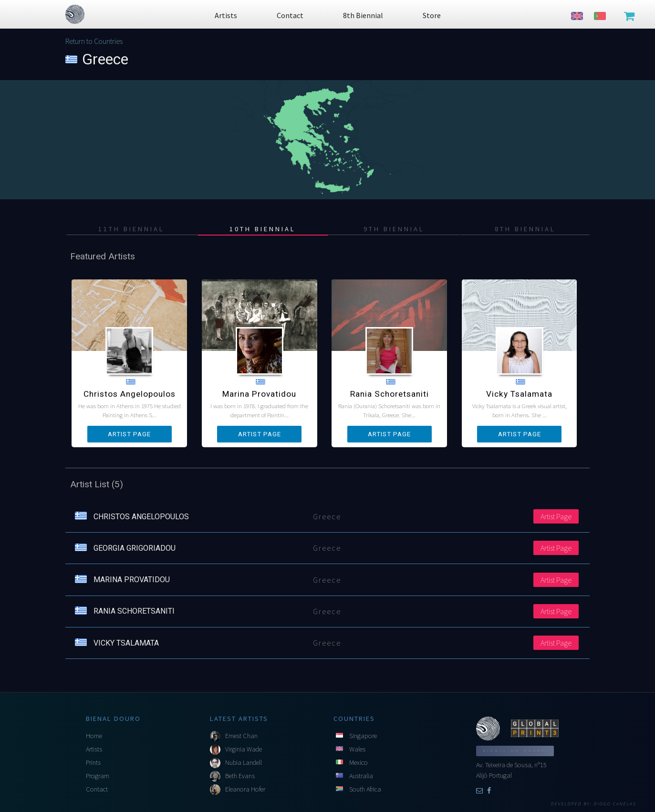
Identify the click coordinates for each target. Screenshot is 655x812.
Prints (93, 762)
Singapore (363, 736)
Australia (361, 776)
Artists (94, 749)
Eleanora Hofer (245, 789)
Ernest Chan (241, 736)
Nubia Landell (244, 762)
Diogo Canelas (615, 804)
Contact (97, 789)
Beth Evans (240, 776)
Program (98, 776)
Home (94, 736)
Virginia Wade (244, 749)
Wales (357, 749)
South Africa (365, 789)
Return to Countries (94, 41)
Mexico (359, 762)
